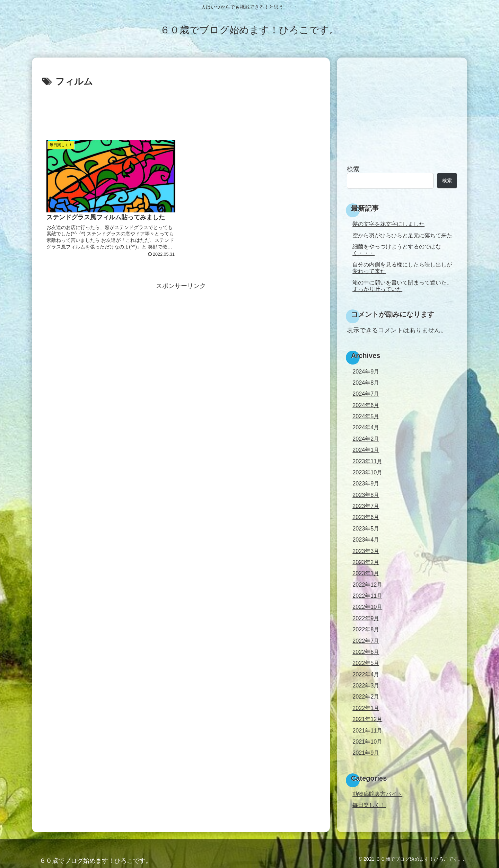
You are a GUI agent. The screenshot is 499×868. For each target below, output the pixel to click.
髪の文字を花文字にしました (388, 224)
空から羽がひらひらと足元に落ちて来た (402, 235)
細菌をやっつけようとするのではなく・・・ (397, 250)
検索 (353, 169)
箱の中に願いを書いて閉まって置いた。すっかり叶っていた (402, 286)
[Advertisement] (181, 109)
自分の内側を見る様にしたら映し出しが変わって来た (402, 268)
